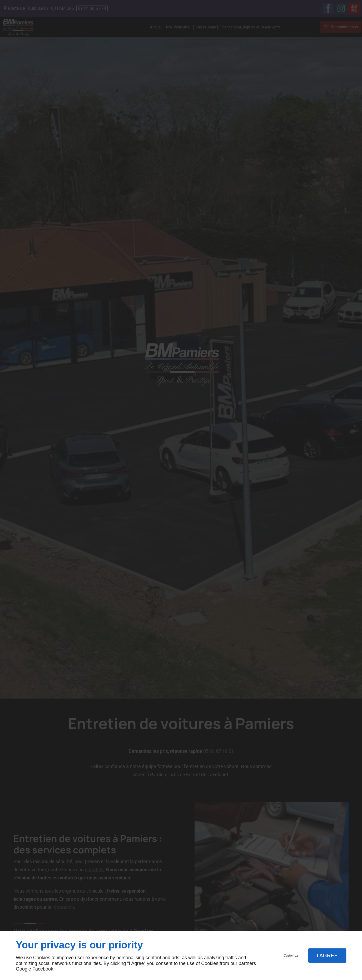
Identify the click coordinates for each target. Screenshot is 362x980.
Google (23, 969)
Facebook (43, 969)
